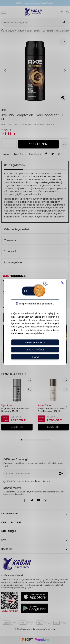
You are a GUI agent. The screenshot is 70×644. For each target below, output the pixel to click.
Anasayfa (8, 31)
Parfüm (20, 31)
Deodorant (48, 31)
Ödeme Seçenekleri (17, 229)
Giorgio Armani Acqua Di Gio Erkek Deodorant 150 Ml (51, 410)
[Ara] (64, 22)
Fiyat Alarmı (20, 154)
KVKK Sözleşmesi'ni (16, 481)
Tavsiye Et (6, 154)
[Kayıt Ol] (62, 474)
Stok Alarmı (35, 154)
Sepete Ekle (38, 144)
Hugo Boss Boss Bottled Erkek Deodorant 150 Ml (16, 410)
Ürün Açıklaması (15, 165)
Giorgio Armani (45, 405)
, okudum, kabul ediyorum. (27, 481)
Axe (4, 110)
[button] (5, 70)
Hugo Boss (7, 405)
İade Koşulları (13, 262)
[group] (35, 70)
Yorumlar (10, 240)
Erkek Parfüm (33, 31)
